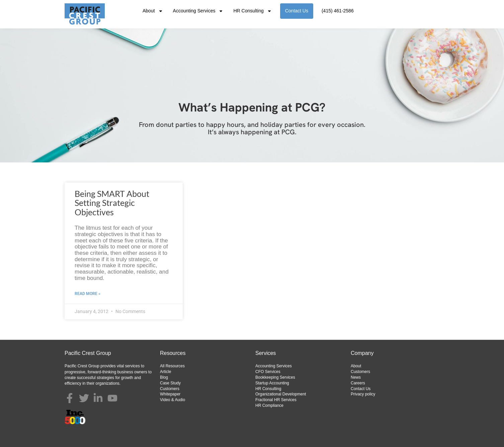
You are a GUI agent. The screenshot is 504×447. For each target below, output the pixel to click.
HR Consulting (252, 11)
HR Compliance (269, 405)
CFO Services (268, 372)
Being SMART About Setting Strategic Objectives (112, 203)
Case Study (170, 383)
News (356, 377)
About (153, 11)
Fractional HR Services (276, 400)
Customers (170, 389)
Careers (358, 383)
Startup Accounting (272, 383)
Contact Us (297, 11)
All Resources (172, 366)
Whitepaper (170, 394)
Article (165, 372)
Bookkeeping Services (275, 377)
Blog (164, 377)
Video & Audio (173, 400)
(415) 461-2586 (338, 11)
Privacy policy (363, 394)
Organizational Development (281, 394)
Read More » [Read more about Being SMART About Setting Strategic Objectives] (88, 294)
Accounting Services (198, 11)
